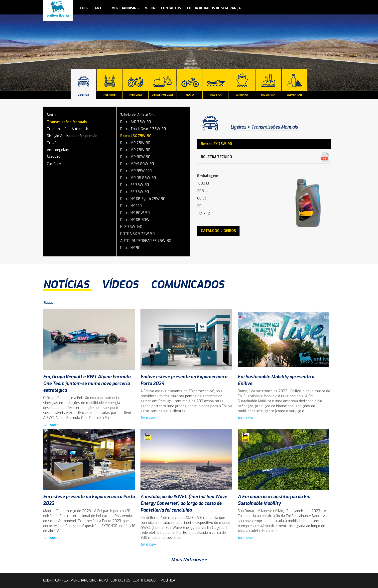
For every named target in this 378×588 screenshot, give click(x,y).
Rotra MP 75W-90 (135, 143)
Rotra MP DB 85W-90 (138, 178)
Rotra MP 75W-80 (135, 150)
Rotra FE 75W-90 (135, 192)
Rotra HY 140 (131, 206)
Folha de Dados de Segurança (214, 8)
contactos (171, 8)
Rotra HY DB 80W (135, 220)
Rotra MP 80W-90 (135, 157)
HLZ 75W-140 (131, 227)
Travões (54, 143)
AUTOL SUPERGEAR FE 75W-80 (146, 241)
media (150, 8)
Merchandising (125, 8)
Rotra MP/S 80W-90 (137, 164)
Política (168, 580)
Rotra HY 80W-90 (135, 213)
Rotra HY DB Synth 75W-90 (143, 199)
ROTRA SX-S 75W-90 (137, 234)
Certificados (144, 580)
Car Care (54, 164)
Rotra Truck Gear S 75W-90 (143, 129)
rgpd (104, 580)
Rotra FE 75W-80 (135, 185)
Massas (53, 157)
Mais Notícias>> (189, 560)
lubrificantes (93, 8)
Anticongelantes (60, 150)
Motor (52, 115)
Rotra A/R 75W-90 (136, 122)
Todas (48, 303)
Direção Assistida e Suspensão (72, 136)
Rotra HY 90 (130, 248)
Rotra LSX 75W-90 (136, 136)
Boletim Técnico (216, 157)
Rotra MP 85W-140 (136, 171)
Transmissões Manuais (67, 122)
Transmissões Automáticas (70, 129)
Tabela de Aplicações (137, 115)
